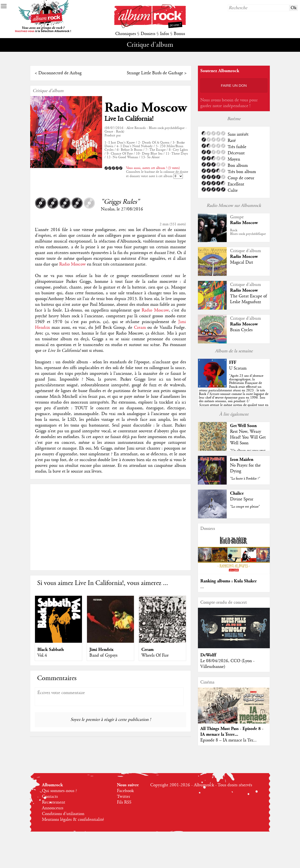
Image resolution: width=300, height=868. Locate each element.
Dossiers (148, 34)
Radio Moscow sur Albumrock (234, 206)
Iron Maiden (242, 460)
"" (234, 394)
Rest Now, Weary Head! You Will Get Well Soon (248, 437)
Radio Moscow (146, 108)
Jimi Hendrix (101, 650)
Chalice (237, 493)
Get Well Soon (243, 426)
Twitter (124, 797)
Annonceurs (53, 808)
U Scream (238, 368)
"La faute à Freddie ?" (245, 479)
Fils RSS (124, 802)
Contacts (50, 797)
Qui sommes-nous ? (59, 791)
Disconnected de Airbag (60, 73)
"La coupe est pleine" (245, 507)
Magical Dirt (242, 262)
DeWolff (208, 655)
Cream (140, 328)
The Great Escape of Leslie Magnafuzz (248, 299)
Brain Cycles (241, 330)
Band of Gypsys (103, 655)
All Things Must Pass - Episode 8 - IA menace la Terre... (232, 732)
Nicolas (108, 209)
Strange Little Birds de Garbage (155, 73)
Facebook (125, 791)
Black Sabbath (51, 650)
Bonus (179, 34)
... (202, 587)
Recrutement (54, 802)
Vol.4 (42, 655)
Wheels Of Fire (155, 655)
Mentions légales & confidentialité (73, 820)
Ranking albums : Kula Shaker (228, 581)
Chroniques (126, 34)
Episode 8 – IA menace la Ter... (228, 740)
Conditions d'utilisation (63, 814)
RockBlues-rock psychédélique (248, 232)
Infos (164, 34)
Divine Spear (242, 499)
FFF (233, 362)
